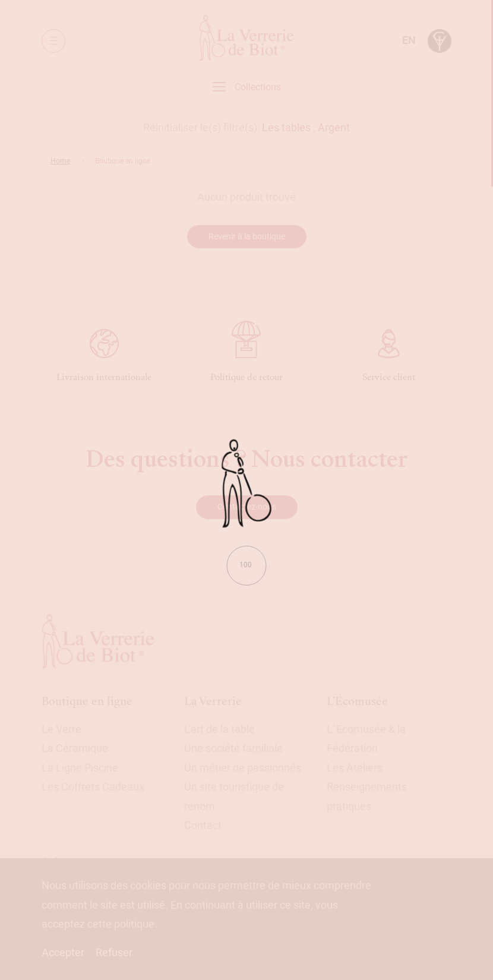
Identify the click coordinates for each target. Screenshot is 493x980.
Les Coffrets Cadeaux (93, 787)
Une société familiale (233, 748)
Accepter (63, 952)
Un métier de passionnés (243, 768)
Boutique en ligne (87, 701)
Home (60, 161)
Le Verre (61, 729)
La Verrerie (213, 701)
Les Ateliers (355, 768)
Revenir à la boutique (247, 236)
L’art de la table (219, 729)
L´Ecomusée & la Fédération (366, 739)
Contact (203, 825)
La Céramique (75, 748)
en (409, 40)
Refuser (114, 952)
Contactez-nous (247, 507)
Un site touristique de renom (234, 796)
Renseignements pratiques (367, 796)
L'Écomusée (357, 701)
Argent (334, 127)
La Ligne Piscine (80, 768)
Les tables (286, 127)
